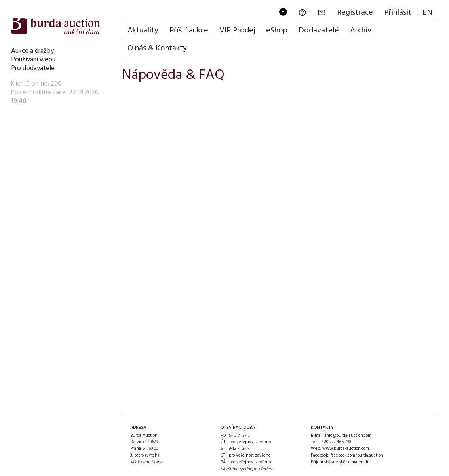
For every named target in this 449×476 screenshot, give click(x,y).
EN (427, 13)
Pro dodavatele (33, 68)
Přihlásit (398, 13)
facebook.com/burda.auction (357, 455)
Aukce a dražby (32, 51)
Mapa (157, 462)
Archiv (361, 31)
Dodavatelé (319, 31)
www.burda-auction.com (346, 449)
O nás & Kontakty (157, 48)
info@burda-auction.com (348, 436)
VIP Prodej (237, 31)
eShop (277, 31)
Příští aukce (189, 31)
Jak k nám (140, 462)
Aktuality (143, 31)
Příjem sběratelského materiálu (340, 462)
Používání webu (33, 60)
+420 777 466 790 (335, 442)
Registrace (355, 13)
